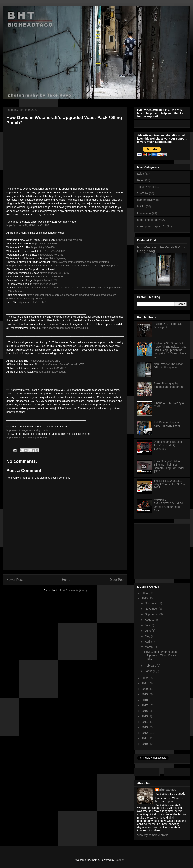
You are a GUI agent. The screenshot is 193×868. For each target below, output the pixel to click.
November (152, 609)
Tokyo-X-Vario (146, 187)
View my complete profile (153, 835)
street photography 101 (152, 226)
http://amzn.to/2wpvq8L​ (52, 372)
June (148, 631)
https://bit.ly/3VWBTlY (51, 255)
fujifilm (141, 206)
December (152, 603)
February (151, 666)
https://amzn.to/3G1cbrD (32, 302)
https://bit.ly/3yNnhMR (45, 244)
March (149, 647)
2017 (145, 705)
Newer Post (15, 580)
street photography (149, 220)
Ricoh (141, 180)
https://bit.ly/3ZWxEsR (69, 240)
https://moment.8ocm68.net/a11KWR (63, 364)
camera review (146, 200)
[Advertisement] (162, 550)
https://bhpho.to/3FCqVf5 (54, 273)
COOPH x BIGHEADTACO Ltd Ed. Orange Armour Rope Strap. (169, 505)
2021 (145, 683)
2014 (145, 722)
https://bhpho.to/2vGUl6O (46, 361)
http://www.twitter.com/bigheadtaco (27, 437)
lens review (144, 213)
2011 (145, 738)
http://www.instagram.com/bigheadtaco (29, 430)
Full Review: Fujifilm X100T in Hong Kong (167, 424)
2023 (145, 598)
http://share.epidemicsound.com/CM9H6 (65, 328)
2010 (145, 744)
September (152, 614)
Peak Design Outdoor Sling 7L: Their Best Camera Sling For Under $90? (169, 466)
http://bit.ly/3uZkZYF (46, 280)
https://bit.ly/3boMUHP (52, 251)
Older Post (117, 580)
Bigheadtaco (168, 790)
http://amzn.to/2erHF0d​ (54, 368)
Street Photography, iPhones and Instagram (168, 385)
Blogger (119, 860)
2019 (145, 694)
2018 (145, 700)
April (148, 642)
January (150, 671)
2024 (145, 593)
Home (66, 580)
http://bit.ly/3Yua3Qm (45, 284)
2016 (145, 711)
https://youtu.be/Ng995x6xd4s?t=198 (28, 225)
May (148, 636)
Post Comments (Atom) (73, 590)
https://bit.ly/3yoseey (54, 258)
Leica (140, 174)
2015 (145, 716)
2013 (145, 727)
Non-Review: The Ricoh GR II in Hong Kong (169, 366)
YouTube (143, 193)
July (148, 625)
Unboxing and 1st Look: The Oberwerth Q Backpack (169, 445)
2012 (145, 733)
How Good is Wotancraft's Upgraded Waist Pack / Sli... (160, 655)
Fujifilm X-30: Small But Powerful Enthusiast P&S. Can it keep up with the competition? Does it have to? (170, 350)
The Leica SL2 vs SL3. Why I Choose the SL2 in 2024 (169, 484)
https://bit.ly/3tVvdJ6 (43, 247)
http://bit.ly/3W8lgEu (53, 277)
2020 (145, 689)
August (149, 620)
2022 (145, 678)
